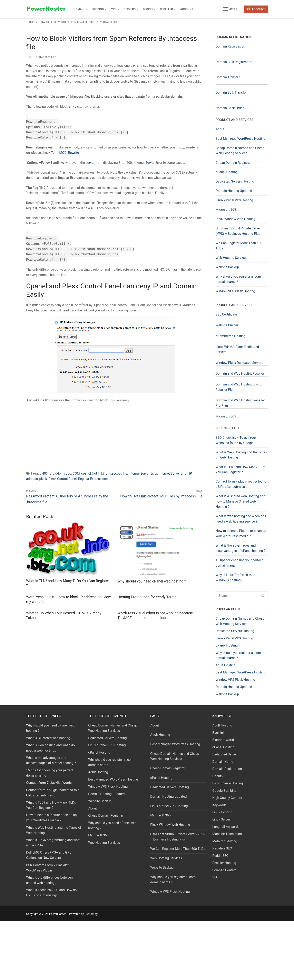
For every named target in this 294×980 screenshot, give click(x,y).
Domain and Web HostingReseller (240, 374)
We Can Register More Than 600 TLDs (239, 246)
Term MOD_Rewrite (65, 153)
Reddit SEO (220, 856)
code (67, 473)
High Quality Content (227, 798)
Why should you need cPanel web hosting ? (152, 581)
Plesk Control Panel (63, 479)
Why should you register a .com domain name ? (238, 279)
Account (256, 9)
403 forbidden (52, 473)
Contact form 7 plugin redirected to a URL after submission (241, 484)
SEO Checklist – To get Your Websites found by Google (236, 440)
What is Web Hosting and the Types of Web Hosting (241, 455)
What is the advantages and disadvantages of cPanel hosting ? (240, 548)
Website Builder (227, 325)
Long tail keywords (226, 827)
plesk (43, 479)
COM (76, 473)
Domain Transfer (228, 77)
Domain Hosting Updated (234, 191)
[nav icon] (230, 9)
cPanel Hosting (227, 172)
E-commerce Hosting (228, 783)
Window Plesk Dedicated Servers (239, 363)
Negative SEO (222, 848)
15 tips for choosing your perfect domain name (239, 563)
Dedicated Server (225, 754)
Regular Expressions (93, 479)
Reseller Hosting (224, 863)
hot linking (100, 473)
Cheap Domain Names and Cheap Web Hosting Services (240, 151)
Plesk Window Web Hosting (236, 219)
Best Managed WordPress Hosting (241, 139)
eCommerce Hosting (231, 336)
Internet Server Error (173, 473)
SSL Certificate (226, 314)
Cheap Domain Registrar (233, 163)
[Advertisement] (114, 436)
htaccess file (46, 57)
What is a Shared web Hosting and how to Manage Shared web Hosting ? (240, 501)
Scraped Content (224, 870)
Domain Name (223, 762)
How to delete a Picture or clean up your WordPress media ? (241, 533)
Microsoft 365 (226, 210)
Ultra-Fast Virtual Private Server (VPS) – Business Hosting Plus (238, 231)
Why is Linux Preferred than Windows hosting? (235, 577)
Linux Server (221, 819)
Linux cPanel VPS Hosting (234, 200)
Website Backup (227, 267)
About (220, 129)
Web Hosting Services (231, 258)
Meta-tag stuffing (225, 841)
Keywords (219, 805)
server (90, 163)
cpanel (86, 473)
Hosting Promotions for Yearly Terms (147, 597)
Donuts (218, 776)
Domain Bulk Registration (234, 62)
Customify (91, 914)
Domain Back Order (230, 108)
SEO (215, 877)
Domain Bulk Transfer (231, 92)
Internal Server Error (143, 473)
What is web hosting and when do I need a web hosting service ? (241, 519)
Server (150, 163)
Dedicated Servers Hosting (235, 181)
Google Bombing (224, 791)
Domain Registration (230, 46)
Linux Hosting (222, 812)
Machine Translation (227, 834)
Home (30, 22)
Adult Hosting (160, 735)
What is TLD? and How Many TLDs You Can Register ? (241, 470)
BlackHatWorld (223, 740)
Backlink (218, 733)
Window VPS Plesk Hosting (235, 291)
